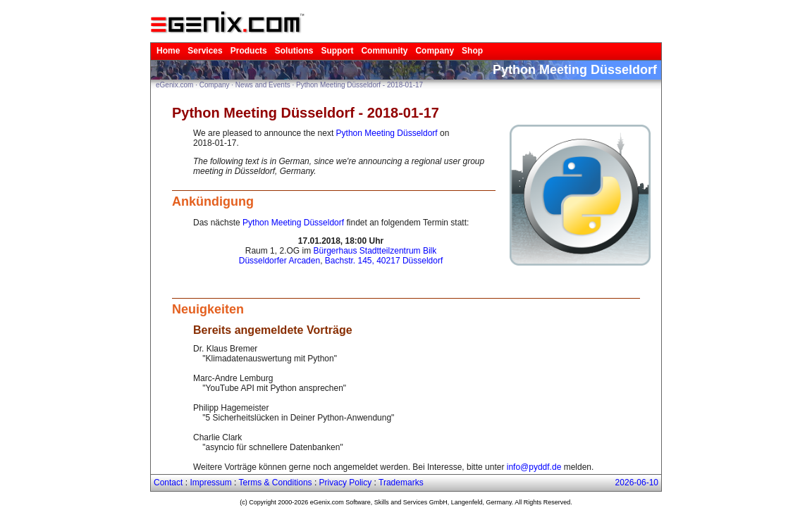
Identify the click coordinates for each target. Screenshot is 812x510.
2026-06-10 (637, 483)
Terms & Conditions (276, 483)
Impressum (210, 483)
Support (337, 51)
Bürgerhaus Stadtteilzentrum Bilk (375, 251)
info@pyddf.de (534, 467)
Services (205, 51)
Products (249, 51)
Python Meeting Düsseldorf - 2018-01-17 (359, 85)
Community (384, 51)
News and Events (263, 85)
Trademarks (401, 483)
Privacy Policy (346, 483)
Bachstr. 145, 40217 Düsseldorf (384, 261)
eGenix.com (174, 85)
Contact (168, 483)
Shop (472, 51)
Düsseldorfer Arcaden (279, 261)
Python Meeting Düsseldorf (387, 133)
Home (168, 51)
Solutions (294, 51)
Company (435, 51)
